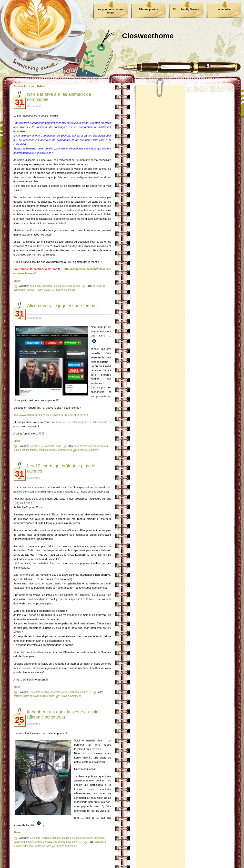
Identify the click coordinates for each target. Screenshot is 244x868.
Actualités (35, 286)
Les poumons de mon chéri (111, 11)
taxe (48, 290)
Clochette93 (34, 106)
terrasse (46, 846)
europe (31, 290)
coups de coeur (84, 838)
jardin (38, 846)
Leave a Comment (66, 290)
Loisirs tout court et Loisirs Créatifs (32, 842)
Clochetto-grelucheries (62, 838)
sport (52, 696)
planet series (65, 450)
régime (44, 696)
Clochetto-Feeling (51, 286)
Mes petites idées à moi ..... (67, 842)
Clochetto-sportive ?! (80, 692)
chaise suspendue (24, 846)
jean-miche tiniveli (98, 446)
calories (18, 696)
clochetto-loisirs (53, 446)
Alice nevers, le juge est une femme (62, 306)
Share (17, 281)
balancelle (100, 842)
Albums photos (148, 9)
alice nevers (80, 446)
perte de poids (31, 696)
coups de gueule (71, 286)
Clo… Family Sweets (186, 9)
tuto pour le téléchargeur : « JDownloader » (84, 422)
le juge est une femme (26, 450)
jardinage (99, 838)
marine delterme (48, 450)
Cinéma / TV (36, 446)
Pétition (40, 290)
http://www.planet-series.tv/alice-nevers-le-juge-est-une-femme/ (51, 415)
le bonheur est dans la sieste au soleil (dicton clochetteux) (64, 715)
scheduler (224, 9)
